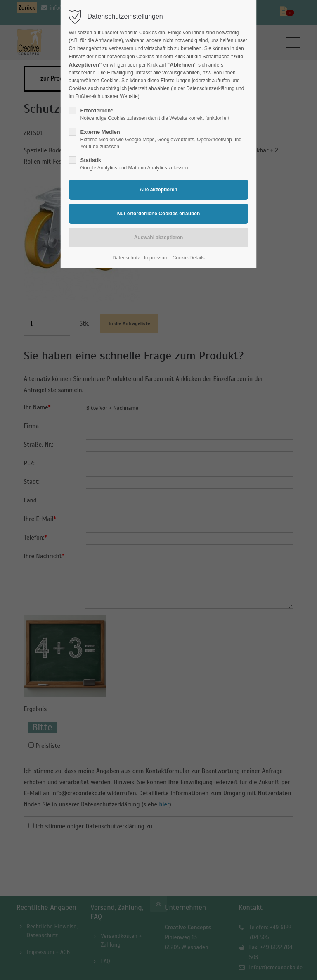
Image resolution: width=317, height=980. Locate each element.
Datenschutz (126, 258)
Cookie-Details (189, 258)
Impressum (156, 258)
